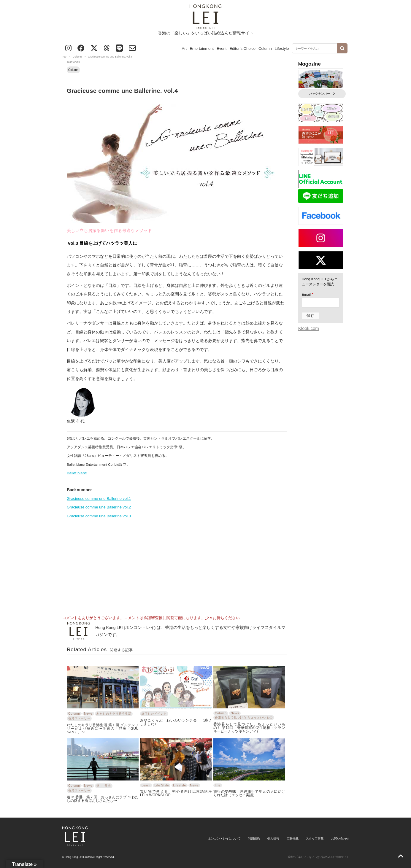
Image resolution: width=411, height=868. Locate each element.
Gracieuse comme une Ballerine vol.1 (99, 499)
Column (265, 49)
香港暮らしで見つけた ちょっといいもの (244, 717)
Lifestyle (282, 49)
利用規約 (254, 838)
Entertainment (202, 49)
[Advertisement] (177, 565)
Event (222, 49)
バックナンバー (322, 94)
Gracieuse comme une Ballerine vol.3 (99, 516)
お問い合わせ (340, 838)
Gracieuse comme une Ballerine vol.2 (99, 507)
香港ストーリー (79, 718)
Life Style (162, 785)
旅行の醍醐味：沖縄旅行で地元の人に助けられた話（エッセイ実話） (249, 793)
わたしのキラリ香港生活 (114, 714)
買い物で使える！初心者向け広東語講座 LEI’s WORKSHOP (176, 793)
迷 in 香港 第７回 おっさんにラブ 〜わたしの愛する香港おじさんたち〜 (103, 799)
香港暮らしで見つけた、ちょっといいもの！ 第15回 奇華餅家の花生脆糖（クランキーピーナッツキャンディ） (249, 728)
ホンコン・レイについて (224, 838)
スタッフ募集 (315, 838)
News (88, 714)
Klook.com (309, 328)
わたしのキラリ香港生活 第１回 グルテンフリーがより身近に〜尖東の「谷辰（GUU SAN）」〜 (103, 728)
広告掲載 (293, 838)
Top (64, 57)
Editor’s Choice (242, 49)
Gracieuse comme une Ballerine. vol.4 (122, 91)
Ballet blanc (77, 473)
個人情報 (273, 838)
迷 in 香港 (104, 786)
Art (184, 49)
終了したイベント (154, 714)
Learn (146, 785)
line (218, 785)
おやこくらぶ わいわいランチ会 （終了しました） (176, 722)
